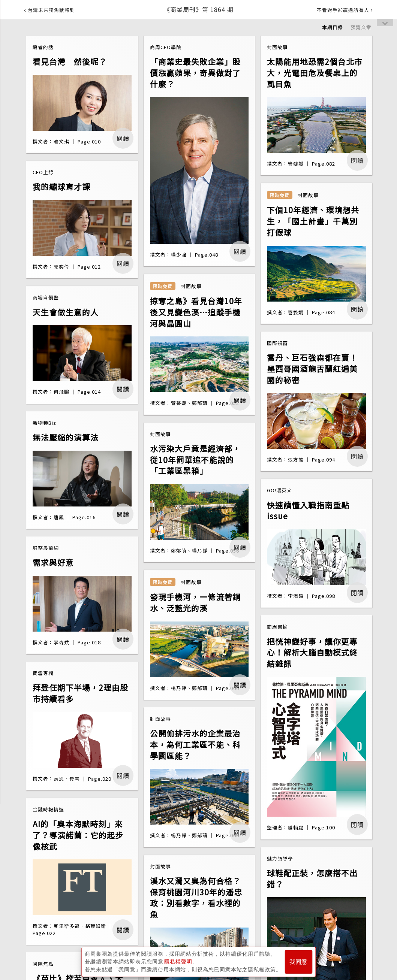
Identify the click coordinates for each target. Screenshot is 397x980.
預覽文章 (361, 27)
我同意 (298, 962)
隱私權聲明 (178, 962)
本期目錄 (333, 27)
